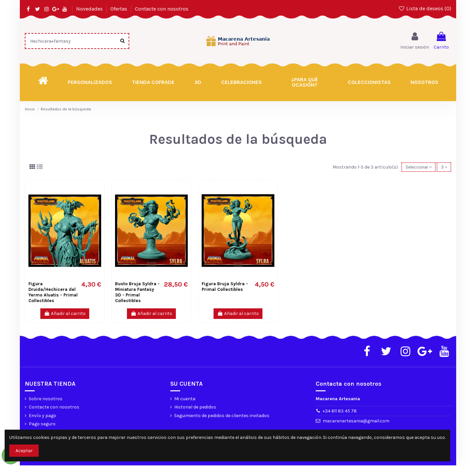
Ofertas (119, 9)
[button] (305, 82)
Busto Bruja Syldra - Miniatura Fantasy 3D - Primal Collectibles (137, 293)
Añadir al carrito (65, 314)
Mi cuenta (185, 399)
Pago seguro (42, 425)
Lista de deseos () (425, 8)
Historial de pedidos (195, 408)
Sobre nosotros (46, 399)
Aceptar (24, 451)
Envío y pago (42, 416)
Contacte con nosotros (162, 9)
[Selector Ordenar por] (416, 167)
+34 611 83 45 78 (340, 412)
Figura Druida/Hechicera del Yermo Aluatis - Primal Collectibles (53, 293)
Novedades (90, 9)
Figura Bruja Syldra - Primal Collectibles (225, 287)
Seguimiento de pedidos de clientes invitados (222, 416)
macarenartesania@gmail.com (356, 422)
